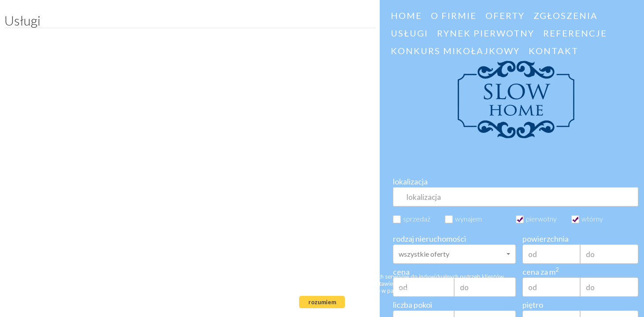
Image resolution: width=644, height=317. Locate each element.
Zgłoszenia (566, 15)
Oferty (505, 15)
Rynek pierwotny (486, 33)
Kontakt (553, 51)
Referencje (575, 33)
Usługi (409, 33)
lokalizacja (410, 181)
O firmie (454, 15)
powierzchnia (546, 239)
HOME (406, 15)
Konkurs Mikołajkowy (455, 51)
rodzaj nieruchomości (429, 239)
